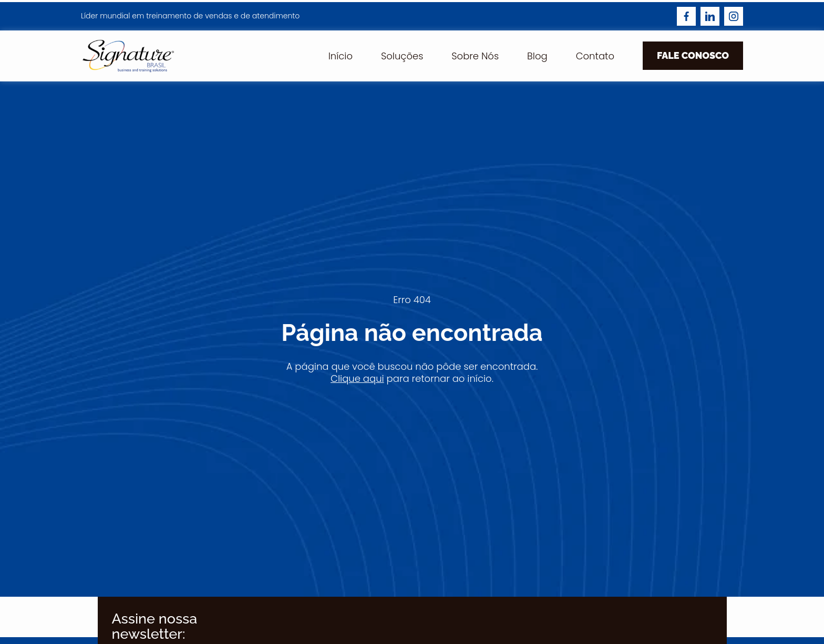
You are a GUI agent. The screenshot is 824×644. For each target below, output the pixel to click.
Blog (537, 56)
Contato (595, 56)
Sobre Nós (475, 56)
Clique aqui (357, 378)
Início (341, 56)
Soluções (402, 56)
